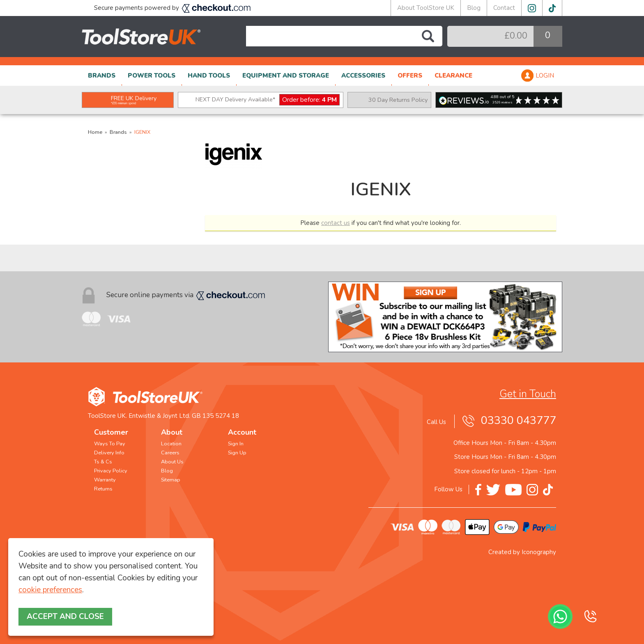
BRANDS (102, 76)
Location (171, 444)
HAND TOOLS (209, 76)
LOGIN (545, 76)
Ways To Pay (110, 444)
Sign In (236, 444)
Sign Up (237, 453)
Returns (103, 489)
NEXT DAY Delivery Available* (268, 100)
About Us (172, 462)
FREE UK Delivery (134, 100)
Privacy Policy (111, 471)
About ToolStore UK (426, 8)
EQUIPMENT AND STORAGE (286, 76)
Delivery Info (109, 453)
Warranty (105, 480)
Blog (474, 8)
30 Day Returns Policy (398, 100)
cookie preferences (50, 590)
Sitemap (171, 480)
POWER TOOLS (152, 76)
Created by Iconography (522, 552)
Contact (504, 8)
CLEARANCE (453, 76)
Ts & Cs (103, 462)
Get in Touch (528, 394)
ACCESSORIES (363, 76)
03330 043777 (519, 421)
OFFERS (410, 76)
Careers (170, 453)
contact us (336, 223)
